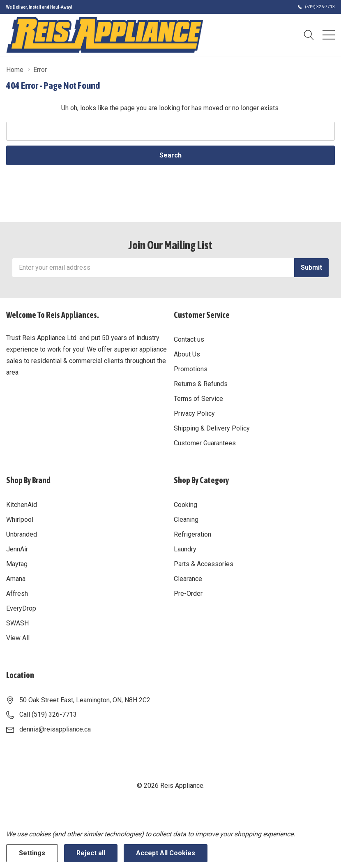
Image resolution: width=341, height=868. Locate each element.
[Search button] (309, 35)
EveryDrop (21, 608)
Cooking (185, 505)
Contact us (189, 339)
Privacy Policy (194, 413)
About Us (187, 354)
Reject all (91, 853)
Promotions (191, 369)
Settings (32, 853)
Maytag (17, 564)
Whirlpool (20, 520)
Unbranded (22, 534)
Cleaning (186, 520)
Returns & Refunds (201, 384)
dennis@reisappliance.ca (55, 729)
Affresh (17, 594)
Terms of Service (198, 399)
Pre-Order (188, 594)
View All (18, 638)
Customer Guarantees (205, 443)
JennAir (17, 549)
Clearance (188, 579)
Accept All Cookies (166, 853)
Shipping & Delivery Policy (212, 428)
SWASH (17, 623)
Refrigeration (192, 534)
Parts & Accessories (204, 564)
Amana (16, 579)
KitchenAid (22, 505)
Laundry (185, 549)
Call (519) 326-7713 (48, 714)
